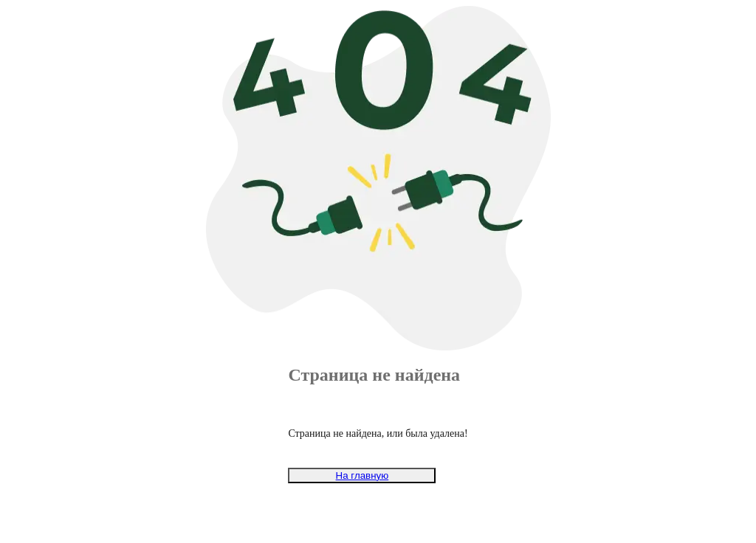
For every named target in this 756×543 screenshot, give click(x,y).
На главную (362, 475)
